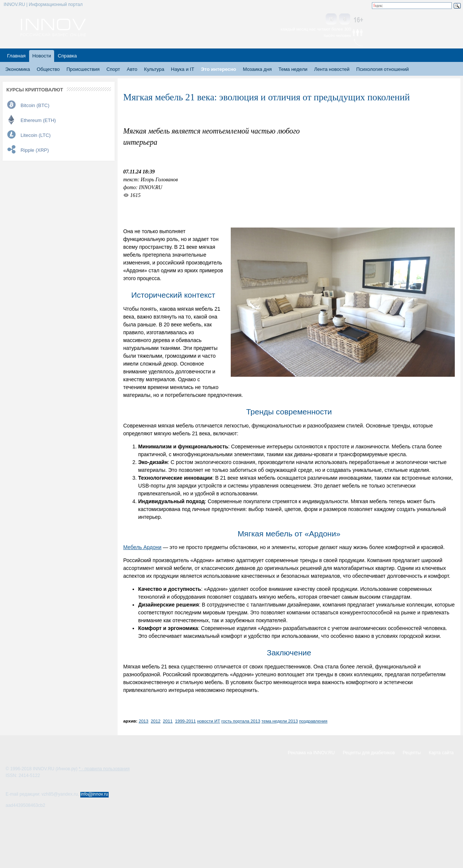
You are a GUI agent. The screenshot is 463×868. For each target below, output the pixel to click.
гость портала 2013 (241, 721)
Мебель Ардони (142, 547)
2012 (156, 721)
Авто (132, 69)
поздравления (313, 721)
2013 (143, 721)
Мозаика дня (257, 69)
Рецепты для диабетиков (369, 753)
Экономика (18, 69)
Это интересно (218, 69)
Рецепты (412, 753)
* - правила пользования (104, 769)
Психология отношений (383, 69)
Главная (16, 56)
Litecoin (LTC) (36, 135)
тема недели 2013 (279, 721)
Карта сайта (441, 753)
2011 (168, 721)
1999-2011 (186, 721)
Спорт (113, 69)
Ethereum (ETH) (38, 120)
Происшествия (83, 69)
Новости (41, 56)
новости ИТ (209, 721)
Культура (154, 69)
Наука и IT (183, 69)
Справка (67, 56)
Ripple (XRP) (35, 150)
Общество (48, 69)
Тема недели (293, 69)
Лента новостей (332, 69)
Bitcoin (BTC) (35, 105)
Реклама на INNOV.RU (311, 753)
